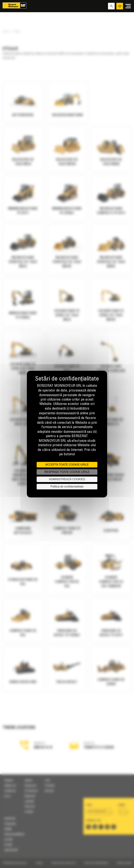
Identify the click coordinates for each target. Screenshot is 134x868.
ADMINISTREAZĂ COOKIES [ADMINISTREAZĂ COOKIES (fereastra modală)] (67, 479)
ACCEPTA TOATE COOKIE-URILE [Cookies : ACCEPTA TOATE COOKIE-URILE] (67, 465)
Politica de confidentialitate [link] (67, 487)
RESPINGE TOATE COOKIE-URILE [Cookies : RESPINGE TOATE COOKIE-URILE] (67, 472)
